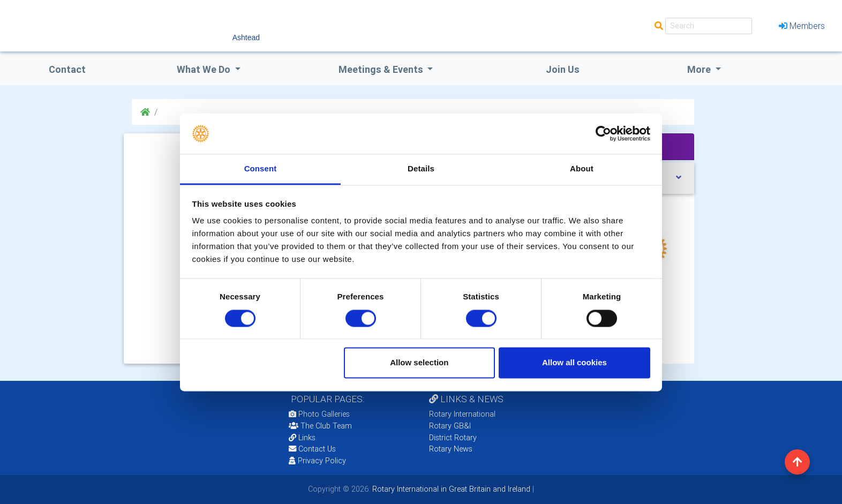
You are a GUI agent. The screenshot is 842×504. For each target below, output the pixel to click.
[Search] (709, 26)
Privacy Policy (317, 461)
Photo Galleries (319, 414)
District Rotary (453, 438)
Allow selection (419, 363)
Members (802, 26)
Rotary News (451, 449)
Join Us (563, 69)
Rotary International (462, 414)
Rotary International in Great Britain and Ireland (450, 489)
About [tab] (582, 169)
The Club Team (320, 426)
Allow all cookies (574, 363)
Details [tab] (421, 169)
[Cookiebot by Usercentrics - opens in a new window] (603, 133)
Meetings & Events (382, 69)
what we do (205, 69)
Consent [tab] (261, 169)
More (700, 69)
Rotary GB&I (450, 426)
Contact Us (312, 449)
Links (302, 438)
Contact (67, 69)
